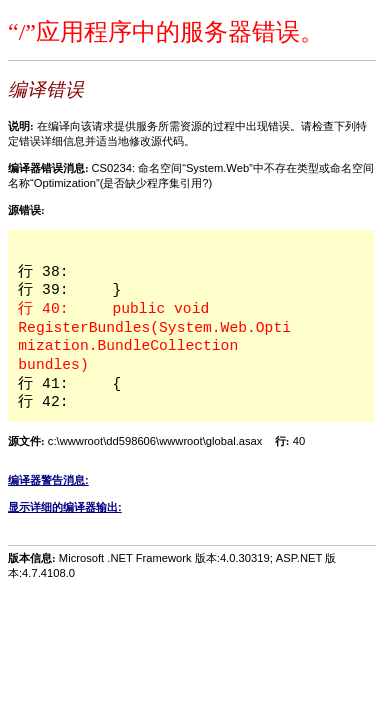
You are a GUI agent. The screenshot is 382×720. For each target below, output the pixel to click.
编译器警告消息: (48, 480)
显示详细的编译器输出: (65, 507)
